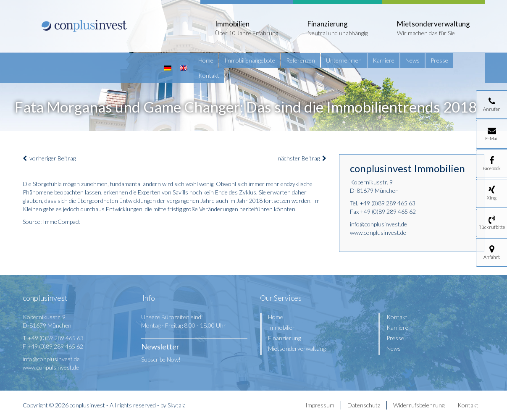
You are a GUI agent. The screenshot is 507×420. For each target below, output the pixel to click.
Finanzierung (284, 338)
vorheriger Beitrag (49, 158)
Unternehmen (344, 60)
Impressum (320, 405)
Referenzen (301, 60)
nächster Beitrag (302, 158)
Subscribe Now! (161, 359)
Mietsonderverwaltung (297, 348)
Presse (439, 60)
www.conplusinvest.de (378, 232)
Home (206, 60)
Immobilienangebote (250, 60)
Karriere (384, 60)
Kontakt (209, 75)
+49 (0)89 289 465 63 (387, 203)
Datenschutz (364, 405)
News (412, 60)
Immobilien (282, 327)
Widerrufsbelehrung (419, 405)
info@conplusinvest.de (378, 224)
